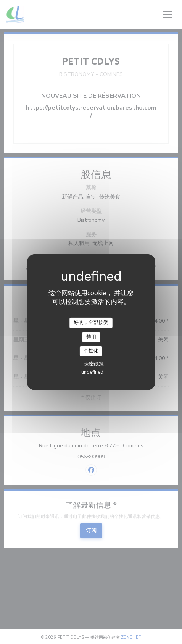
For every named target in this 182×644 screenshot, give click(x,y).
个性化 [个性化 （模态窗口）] (91, 351)
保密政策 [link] (94, 364)
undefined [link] (92, 372)
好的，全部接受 (91, 323)
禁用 (91, 337)
